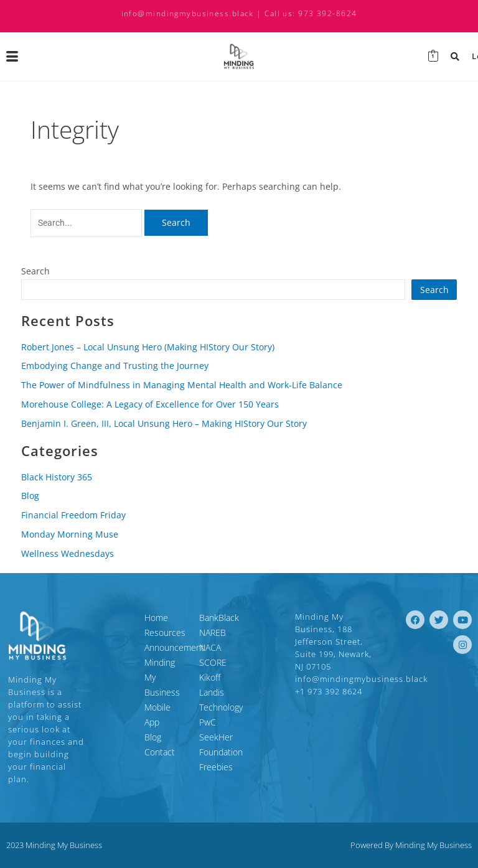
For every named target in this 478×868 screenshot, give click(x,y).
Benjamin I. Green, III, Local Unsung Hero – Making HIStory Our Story (164, 423)
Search (35, 271)
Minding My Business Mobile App (136, 677)
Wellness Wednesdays (68, 553)
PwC (208, 707)
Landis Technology (235, 692)
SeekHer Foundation (239, 722)
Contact (119, 722)
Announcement (134, 647)
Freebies (216, 737)
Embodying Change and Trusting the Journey (115, 366)
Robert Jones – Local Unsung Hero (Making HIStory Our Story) (148, 347)
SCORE (213, 662)
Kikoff (210, 677)
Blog (30, 496)
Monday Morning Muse (70, 534)
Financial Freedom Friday (73, 515)
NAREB (213, 632)
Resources (124, 632)
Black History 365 (57, 477)
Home (116, 618)
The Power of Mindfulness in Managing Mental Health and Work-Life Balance (182, 385)
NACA (210, 647)
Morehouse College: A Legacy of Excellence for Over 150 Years (150, 404)
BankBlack (219, 618)
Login (461, 56)
